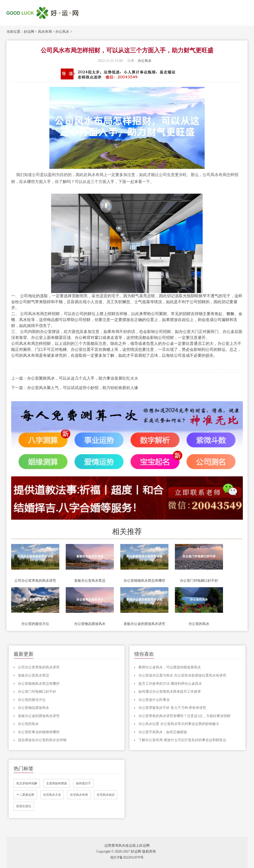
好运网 (29, 32)
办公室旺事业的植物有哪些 (39, 732)
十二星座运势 (25, 795)
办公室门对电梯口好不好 (199, 581)
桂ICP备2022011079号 (127, 857)
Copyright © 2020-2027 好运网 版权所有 (126, 851)
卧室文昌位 (24, 806)
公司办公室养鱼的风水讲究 (35, 581)
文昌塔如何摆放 (57, 783)
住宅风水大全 (52, 795)
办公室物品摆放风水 (90, 624)
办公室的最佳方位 (35, 624)
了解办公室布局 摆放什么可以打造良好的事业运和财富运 (182, 740)
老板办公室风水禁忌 (90, 581)
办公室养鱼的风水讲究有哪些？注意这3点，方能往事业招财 (184, 716)
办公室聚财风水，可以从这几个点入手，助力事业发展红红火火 (83, 378)
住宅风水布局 (79, 795)
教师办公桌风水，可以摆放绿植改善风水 (170, 667)
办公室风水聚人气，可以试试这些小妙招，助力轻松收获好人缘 (83, 388)
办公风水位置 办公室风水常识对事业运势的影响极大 (179, 724)
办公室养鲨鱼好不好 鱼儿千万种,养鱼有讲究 (172, 708)
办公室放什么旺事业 (154, 700)
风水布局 (45, 32)
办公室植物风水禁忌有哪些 (144, 581)
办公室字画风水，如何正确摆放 (163, 732)
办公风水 (62, 32)
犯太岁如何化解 (27, 783)
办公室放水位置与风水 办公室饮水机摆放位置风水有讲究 (182, 675)
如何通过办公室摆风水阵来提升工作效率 (170, 692)
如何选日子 (83, 783)
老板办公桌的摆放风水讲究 (144, 624)
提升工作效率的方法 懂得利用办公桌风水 (170, 684)
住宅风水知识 (106, 795)
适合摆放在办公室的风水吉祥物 (42, 740)
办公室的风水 (199, 624)
